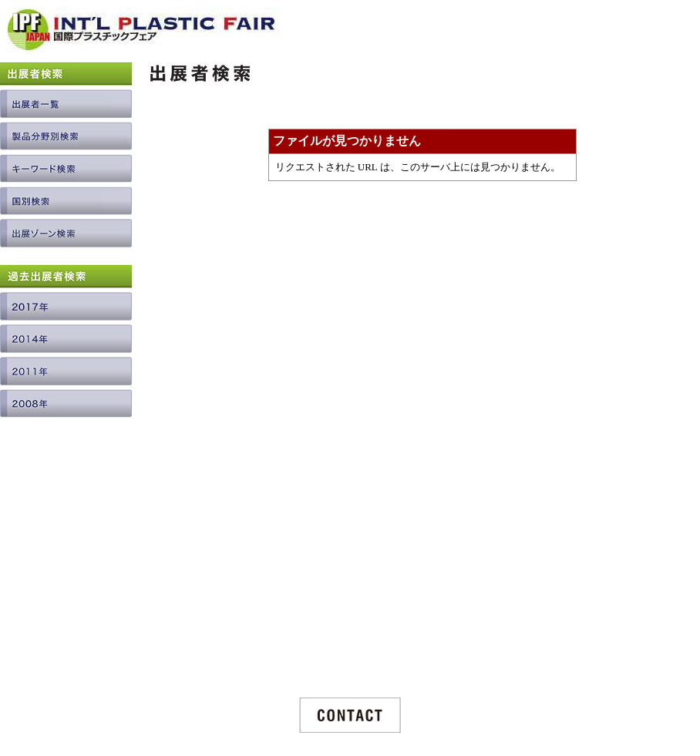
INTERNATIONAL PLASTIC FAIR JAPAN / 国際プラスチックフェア (144, 36)
